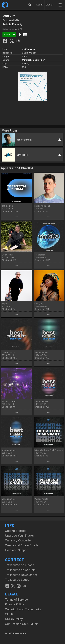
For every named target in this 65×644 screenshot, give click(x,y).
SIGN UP (50, 5)
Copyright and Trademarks (23, 609)
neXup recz (29, 49)
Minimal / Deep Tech (34, 60)
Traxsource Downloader (21, 575)
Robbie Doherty (12, 24)
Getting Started (15, 531)
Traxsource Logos (17, 580)
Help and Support (17, 550)
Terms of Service (16, 600)
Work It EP (17, 29)
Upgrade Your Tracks (19, 536)
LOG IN (40, 5)
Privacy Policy (14, 604)
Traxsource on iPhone (20, 565)
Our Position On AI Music (22, 624)
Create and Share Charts (22, 545)
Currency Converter (18, 540)
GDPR (9, 614)
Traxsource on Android (20, 570)
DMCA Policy (14, 619)
